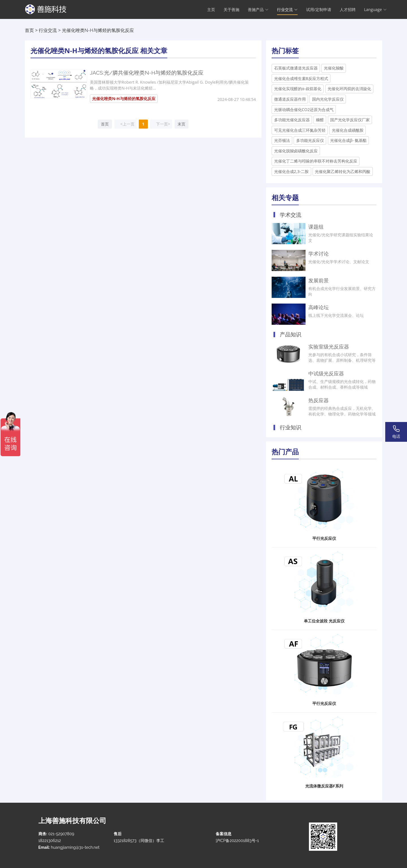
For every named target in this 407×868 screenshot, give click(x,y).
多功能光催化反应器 (292, 120)
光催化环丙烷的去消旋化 (349, 89)
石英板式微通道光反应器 (296, 68)
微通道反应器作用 (290, 99)
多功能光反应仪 (310, 140)
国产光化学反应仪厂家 (350, 120)
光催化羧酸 (334, 68)
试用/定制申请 (319, 10)
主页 (211, 10)
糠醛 (320, 120)
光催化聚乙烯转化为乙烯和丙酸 (343, 171)
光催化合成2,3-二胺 (292, 171)
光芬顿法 (282, 140)
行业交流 (48, 30)
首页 (29, 30)
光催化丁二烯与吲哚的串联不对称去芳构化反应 (316, 161)
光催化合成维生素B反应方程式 (301, 78)
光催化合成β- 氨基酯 (348, 140)
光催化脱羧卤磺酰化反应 (296, 151)
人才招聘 (348, 10)
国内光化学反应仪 (328, 99)
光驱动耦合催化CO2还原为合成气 (304, 110)
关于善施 (231, 10)
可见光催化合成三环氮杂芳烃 (300, 130)
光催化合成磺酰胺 (348, 130)
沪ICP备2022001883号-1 (237, 841)
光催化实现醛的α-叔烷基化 (298, 89)
